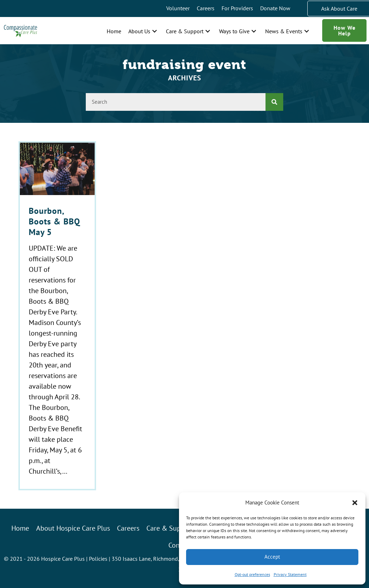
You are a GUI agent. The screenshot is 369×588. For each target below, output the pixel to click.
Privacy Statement (290, 574)
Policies (98, 559)
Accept (272, 557)
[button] (355, 503)
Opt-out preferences (252, 574)
